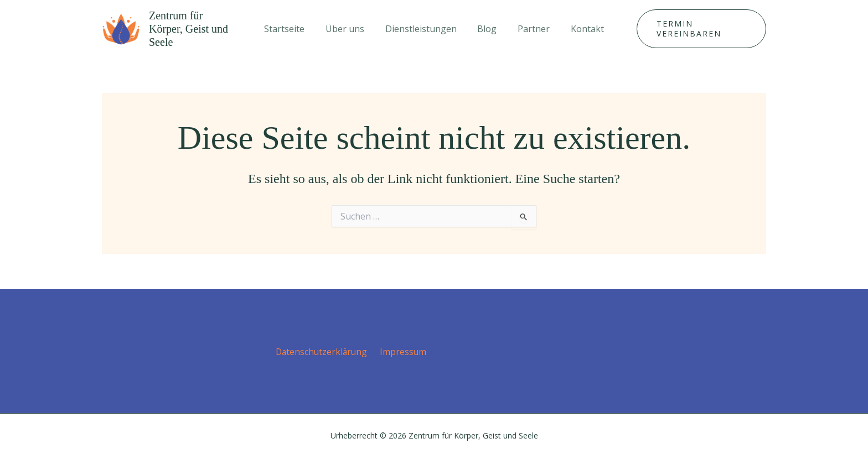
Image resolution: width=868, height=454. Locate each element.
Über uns (350, 27)
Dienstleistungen (423, 27)
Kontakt (580, 27)
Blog (486, 27)
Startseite (293, 27)
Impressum (403, 348)
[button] (697, 27)
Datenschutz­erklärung (323, 348)
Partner (529, 27)
